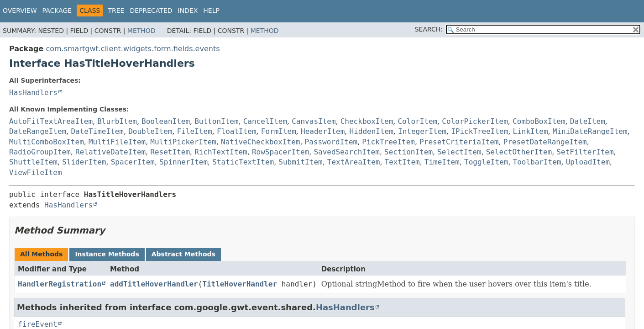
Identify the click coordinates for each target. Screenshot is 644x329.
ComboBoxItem (539, 121)
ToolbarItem (537, 162)
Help (211, 11)
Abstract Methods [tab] (183, 254)
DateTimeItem (97, 131)
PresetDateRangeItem (545, 142)
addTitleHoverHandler (154, 284)
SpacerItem (133, 162)
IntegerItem (422, 131)
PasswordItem (331, 142)
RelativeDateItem (110, 152)
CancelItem (265, 121)
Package (57, 11)
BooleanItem (166, 121)
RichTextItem (221, 152)
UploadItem (588, 162)
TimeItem (442, 162)
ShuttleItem (33, 162)
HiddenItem (372, 131)
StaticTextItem (243, 162)
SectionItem (408, 152)
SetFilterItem (585, 152)
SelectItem (459, 152)
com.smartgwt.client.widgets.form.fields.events (133, 49)
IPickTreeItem (479, 131)
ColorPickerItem (475, 121)
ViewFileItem (36, 172)
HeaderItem (323, 131)
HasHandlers (33, 93)
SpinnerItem (183, 162)
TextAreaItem (354, 162)
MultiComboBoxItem (47, 142)
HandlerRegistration (60, 284)
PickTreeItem (388, 142)
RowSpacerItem (280, 152)
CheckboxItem (367, 121)
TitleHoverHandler (240, 284)
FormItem (279, 131)
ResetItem (170, 152)
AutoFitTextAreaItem (51, 121)
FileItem (195, 131)
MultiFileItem (117, 142)
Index (188, 11)
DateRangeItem (38, 131)
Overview (20, 11)
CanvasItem (314, 121)
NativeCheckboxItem (260, 142)
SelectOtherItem (519, 152)
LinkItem (531, 131)
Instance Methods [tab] (107, 254)
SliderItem (84, 162)
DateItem (588, 121)
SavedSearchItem (347, 152)
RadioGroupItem (40, 152)
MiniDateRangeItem (590, 131)
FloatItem (237, 131)
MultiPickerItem (183, 142)
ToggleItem (486, 162)
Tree (116, 11)
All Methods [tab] (41, 254)
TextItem (402, 162)
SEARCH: (429, 29)
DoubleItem (150, 131)
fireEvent (38, 324)
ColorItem (417, 121)
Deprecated (151, 11)
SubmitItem (300, 162)
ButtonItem (216, 121)
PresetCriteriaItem (459, 142)
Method (141, 31)
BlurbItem (117, 121)
